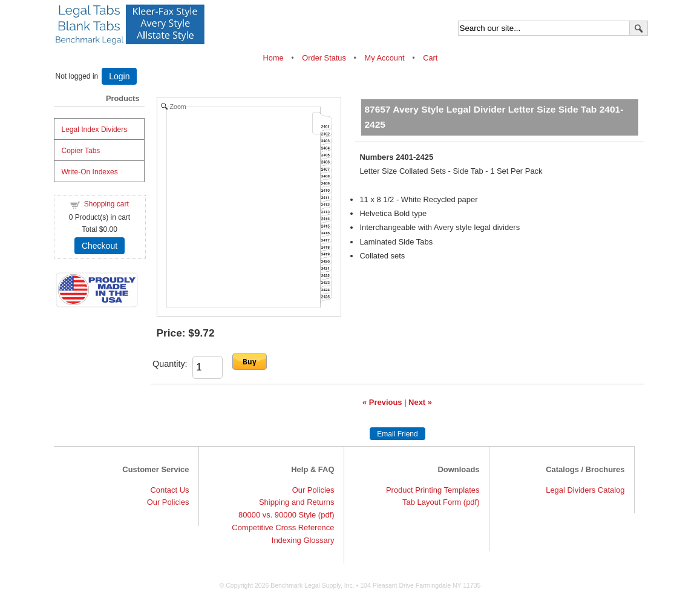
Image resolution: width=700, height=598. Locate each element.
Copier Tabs (81, 151)
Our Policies (168, 502)
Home (275, 58)
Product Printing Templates (433, 490)
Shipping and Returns (297, 502)
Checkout (100, 246)
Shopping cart (106, 204)
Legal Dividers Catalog (585, 490)
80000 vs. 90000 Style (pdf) (286, 515)
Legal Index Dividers (95, 130)
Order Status (324, 58)
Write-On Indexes (90, 172)
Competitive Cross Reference (283, 527)
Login (119, 76)
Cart (430, 58)
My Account (384, 58)
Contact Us (169, 490)
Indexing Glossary (303, 540)
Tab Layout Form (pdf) (441, 502)
